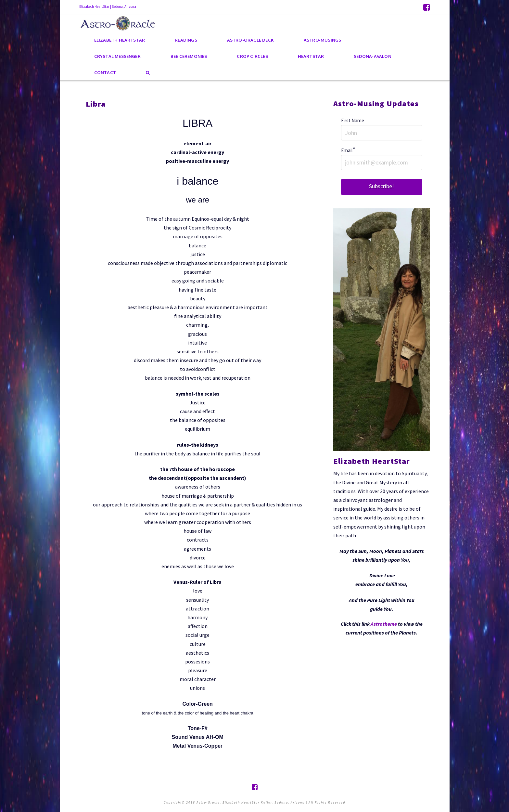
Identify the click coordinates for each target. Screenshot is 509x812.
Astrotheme (384, 624)
